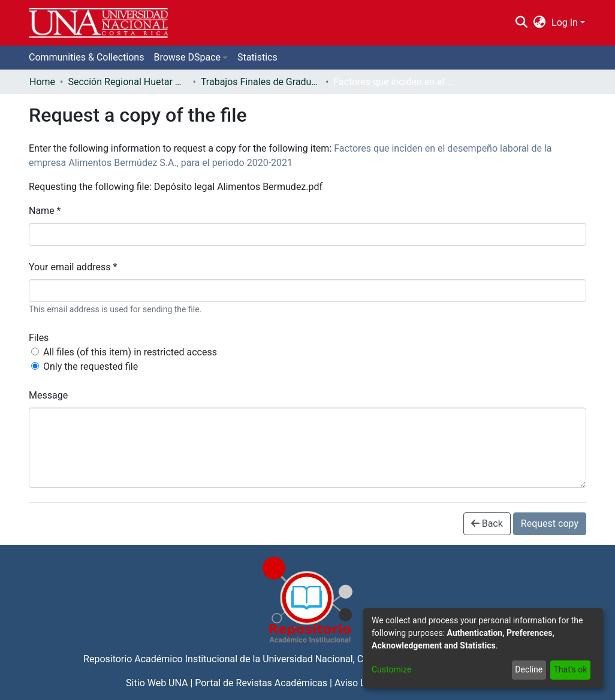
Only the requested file (91, 366)
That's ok (570, 669)
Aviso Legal (359, 683)
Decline (529, 669)
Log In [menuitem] (565, 22)
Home (42, 82)
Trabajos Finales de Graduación (261, 82)
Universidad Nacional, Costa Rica (333, 659)
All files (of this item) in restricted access (130, 352)
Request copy (550, 524)
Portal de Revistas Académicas (261, 683)
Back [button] (487, 524)
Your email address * (73, 267)
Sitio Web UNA (157, 683)
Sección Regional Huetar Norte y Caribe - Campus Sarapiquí (128, 82)
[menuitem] (540, 23)
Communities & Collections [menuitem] (86, 57)
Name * (45, 211)
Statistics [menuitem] (257, 57)
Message (48, 395)
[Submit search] (521, 23)
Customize (391, 669)
